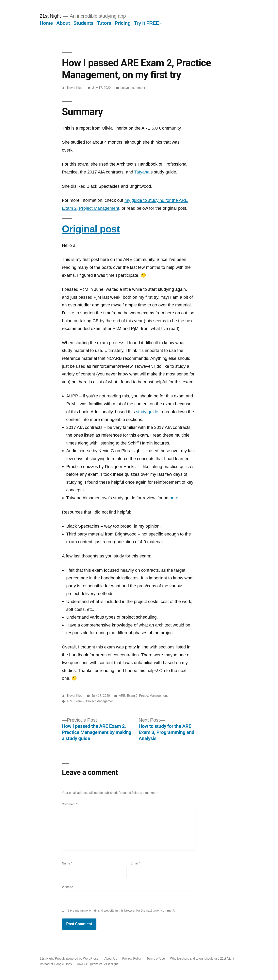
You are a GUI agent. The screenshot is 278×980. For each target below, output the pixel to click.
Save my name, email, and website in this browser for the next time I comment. (121, 910)
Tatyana (142, 172)
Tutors (104, 23)
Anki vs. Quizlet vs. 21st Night (97, 964)
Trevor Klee (74, 88)
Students (83, 23)
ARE (122, 696)
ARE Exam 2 (75, 701)
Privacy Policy (132, 959)
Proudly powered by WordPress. (77, 959)
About (63, 23)
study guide (147, 412)
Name (67, 863)
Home (46, 23)
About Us (111, 959)
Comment (70, 804)
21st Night (50, 16)
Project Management (100, 701)
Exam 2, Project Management (147, 696)
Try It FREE (147, 23)
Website (67, 887)
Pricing (123, 23)
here (174, 498)
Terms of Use (156, 959)
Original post (91, 229)
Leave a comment (133, 88)
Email (136, 863)
